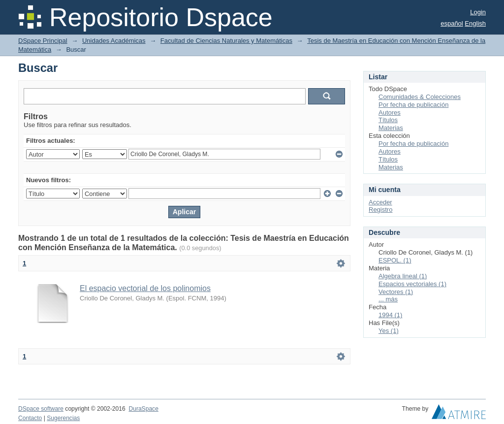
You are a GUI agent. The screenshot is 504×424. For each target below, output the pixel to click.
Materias (391, 128)
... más (388, 299)
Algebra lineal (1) (403, 276)
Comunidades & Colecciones (420, 97)
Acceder (380, 202)
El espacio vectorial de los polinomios (145, 288)
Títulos (388, 120)
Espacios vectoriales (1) (412, 284)
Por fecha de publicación (413, 105)
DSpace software (41, 409)
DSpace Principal (43, 41)
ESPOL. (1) (395, 260)
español (452, 23)
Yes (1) (389, 331)
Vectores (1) (396, 292)
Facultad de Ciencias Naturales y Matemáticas (226, 41)
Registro (380, 210)
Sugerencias (63, 418)
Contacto (30, 418)
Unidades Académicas (114, 41)
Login (478, 12)
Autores (390, 113)
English (475, 23)
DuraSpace (143, 409)
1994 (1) (390, 315)
